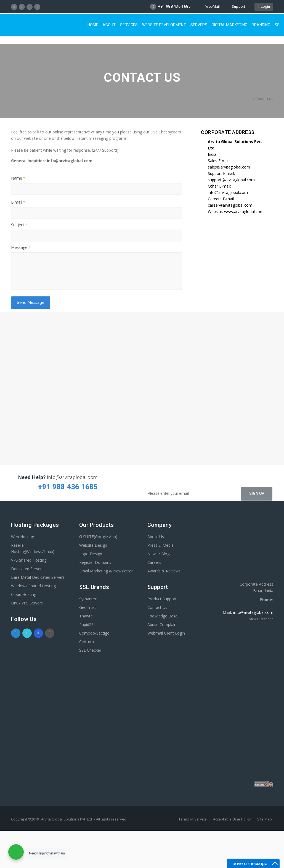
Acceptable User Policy (232, 819)
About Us (156, 537)
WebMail (210, 6)
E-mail (18, 202)
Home (93, 25)
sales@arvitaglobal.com (229, 167)
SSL (278, 25)
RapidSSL (87, 624)
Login (264, 6)
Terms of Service (193, 819)
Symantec (88, 599)
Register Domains (95, 562)
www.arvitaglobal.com (244, 211)
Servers (199, 25)
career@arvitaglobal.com (230, 205)
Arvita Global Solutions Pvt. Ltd (67, 819)
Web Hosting (22, 537)
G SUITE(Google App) (98, 537)
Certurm (87, 642)
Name (18, 178)
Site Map (265, 819)
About (109, 25)
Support (236, 6)
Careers (154, 562)
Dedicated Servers (27, 569)
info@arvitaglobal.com (228, 192)
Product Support (162, 599)
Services (129, 25)
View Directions (261, 619)
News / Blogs (159, 554)
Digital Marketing (229, 25)
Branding (261, 25)
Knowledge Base (162, 616)
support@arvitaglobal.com (231, 180)
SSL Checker (90, 650)
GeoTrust (88, 607)
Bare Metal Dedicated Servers (38, 577)
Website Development (164, 25)
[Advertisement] (143, 849)
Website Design (93, 545)
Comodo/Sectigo (94, 633)
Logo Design (91, 554)
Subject (19, 225)
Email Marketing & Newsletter (106, 571)
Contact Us (157, 607)
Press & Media (160, 545)
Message (21, 247)
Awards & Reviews (164, 571)
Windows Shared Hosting (33, 586)
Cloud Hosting (24, 594)
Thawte (86, 616)
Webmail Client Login (166, 633)
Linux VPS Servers (27, 603)
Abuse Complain (162, 624)
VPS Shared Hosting (29, 560)
